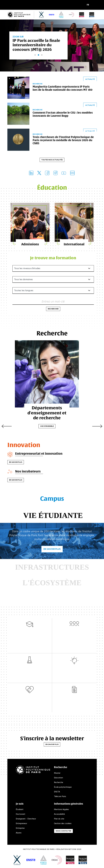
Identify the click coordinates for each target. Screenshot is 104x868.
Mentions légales (61, 810)
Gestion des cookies (63, 824)
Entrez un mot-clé (53, 302)
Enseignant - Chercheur (26, 819)
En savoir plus (16, 463)
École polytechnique (63, 787)
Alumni (19, 833)
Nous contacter (63, 831)
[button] (89, 5)
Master (57, 773)
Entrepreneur (21, 824)
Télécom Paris (60, 797)
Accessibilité (59, 815)
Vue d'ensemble (52, 423)
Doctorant (21, 815)
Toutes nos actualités (52, 160)
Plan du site (59, 819)
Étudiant (20, 810)
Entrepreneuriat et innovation (39, 454)
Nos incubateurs (28, 472)
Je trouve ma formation (53, 258)
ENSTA (57, 792)
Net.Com (72, 850)
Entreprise (20, 829)
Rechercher (53, 309)
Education (58, 778)
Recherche (59, 783)
